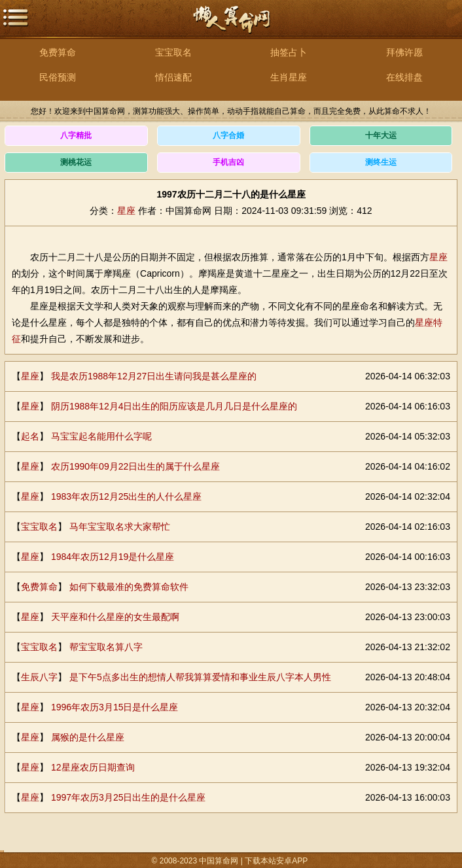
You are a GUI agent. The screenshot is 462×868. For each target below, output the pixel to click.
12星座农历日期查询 (93, 767)
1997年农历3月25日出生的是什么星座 (129, 797)
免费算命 (58, 52)
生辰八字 (39, 677)
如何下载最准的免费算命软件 (129, 587)
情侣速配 (173, 77)
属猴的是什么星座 (88, 737)
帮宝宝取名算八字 (106, 647)
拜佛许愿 (404, 52)
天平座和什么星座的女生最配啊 (115, 617)
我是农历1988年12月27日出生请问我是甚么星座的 (154, 376)
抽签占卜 (289, 52)
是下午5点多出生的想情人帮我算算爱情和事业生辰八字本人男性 (200, 677)
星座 (126, 211)
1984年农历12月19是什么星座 (113, 557)
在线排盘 (404, 77)
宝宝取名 (173, 52)
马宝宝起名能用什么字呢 (101, 436)
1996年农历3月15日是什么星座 (115, 707)
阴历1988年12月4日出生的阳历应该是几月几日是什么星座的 (174, 406)
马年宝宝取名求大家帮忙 (120, 527)
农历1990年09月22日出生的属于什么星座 (135, 466)
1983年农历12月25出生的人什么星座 (126, 496)
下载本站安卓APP (277, 861)
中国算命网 (231, 26)
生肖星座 (289, 77)
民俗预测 (58, 77)
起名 (30, 436)
